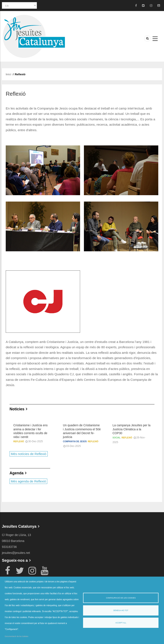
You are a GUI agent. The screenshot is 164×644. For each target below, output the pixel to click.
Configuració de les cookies (121, 598)
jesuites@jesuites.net (16, 553)
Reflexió (19, 441)
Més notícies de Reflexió (29, 454)
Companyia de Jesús (75, 441)
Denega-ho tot (121, 610)
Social (117, 438)
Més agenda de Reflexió (28, 481)
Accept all (121, 623)
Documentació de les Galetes (17, 636)
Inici (8, 74)
